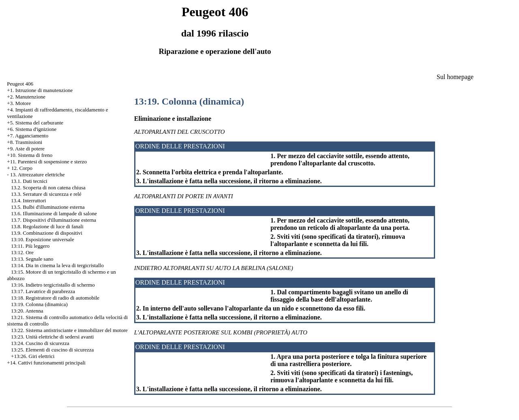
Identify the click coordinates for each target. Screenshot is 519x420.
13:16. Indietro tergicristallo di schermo (53, 285)
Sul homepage (455, 77)
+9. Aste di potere (26, 149)
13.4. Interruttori (28, 200)
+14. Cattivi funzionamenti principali (46, 363)
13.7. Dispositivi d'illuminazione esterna (54, 220)
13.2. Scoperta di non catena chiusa (48, 187)
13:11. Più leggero (30, 246)
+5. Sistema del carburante (35, 123)
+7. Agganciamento (28, 136)
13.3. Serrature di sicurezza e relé (46, 194)
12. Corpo (22, 168)
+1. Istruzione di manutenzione (40, 90)
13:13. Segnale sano (32, 259)
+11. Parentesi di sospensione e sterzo (47, 162)
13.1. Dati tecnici (29, 181)
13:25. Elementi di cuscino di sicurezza (52, 350)
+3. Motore (19, 103)
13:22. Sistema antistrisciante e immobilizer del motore (69, 330)
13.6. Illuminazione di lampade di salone (54, 213)
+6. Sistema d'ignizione (32, 129)
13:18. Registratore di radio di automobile (55, 298)
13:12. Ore (22, 252)
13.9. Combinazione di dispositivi (47, 233)
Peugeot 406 (20, 84)
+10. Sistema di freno (30, 155)
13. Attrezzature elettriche (38, 175)
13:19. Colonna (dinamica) (39, 304)
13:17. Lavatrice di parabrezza (43, 291)
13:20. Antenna (27, 311)
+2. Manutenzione (26, 97)
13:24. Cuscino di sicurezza (40, 343)
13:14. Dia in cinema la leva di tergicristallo (57, 265)
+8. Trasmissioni (25, 142)
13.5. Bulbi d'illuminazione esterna (48, 207)
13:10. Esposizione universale (43, 239)
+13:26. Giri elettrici (33, 356)
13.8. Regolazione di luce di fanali (47, 226)
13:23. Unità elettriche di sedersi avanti (52, 337)
